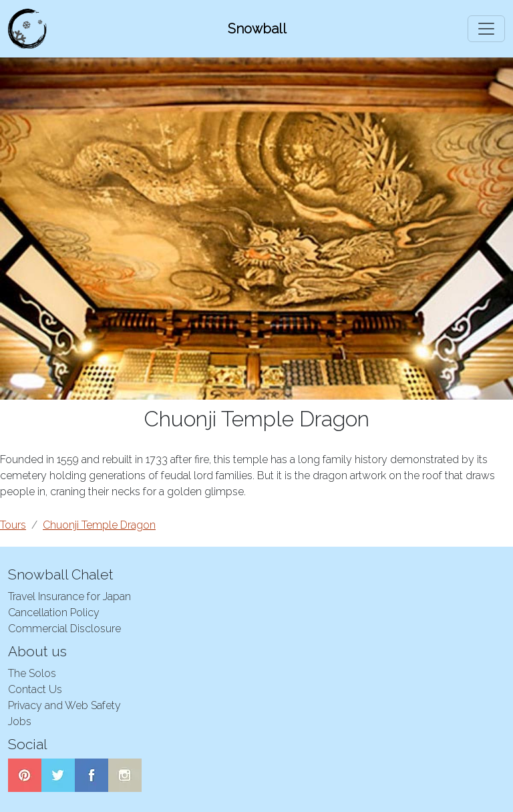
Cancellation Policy (54, 613)
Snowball (257, 29)
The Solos (32, 673)
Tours (13, 525)
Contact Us (35, 689)
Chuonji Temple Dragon (99, 525)
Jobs (20, 721)
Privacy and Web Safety (64, 705)
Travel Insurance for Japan (69, 596)
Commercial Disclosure (64, 629)
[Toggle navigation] (486, 29)
